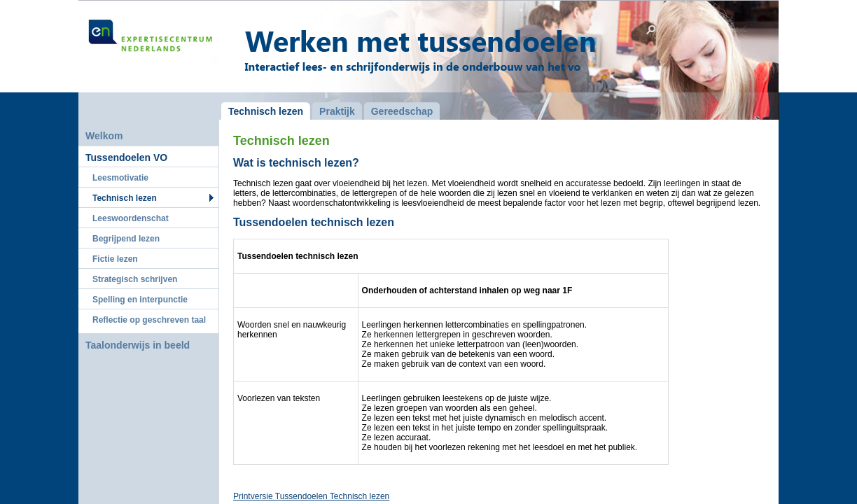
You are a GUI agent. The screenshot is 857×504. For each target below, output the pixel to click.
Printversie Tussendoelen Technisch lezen (311, 496)
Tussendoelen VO (126, 157)
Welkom (104, 136)
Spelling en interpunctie (140, 300)
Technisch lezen (125, 198)
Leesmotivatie (120, 178)
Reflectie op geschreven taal (149, 320)
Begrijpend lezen (126, 239)
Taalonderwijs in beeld (138, 345)
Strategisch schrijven (135, 279)
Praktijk (337, 111)
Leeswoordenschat (131, 218)
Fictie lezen (115, 259)
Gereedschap (402, 111)
